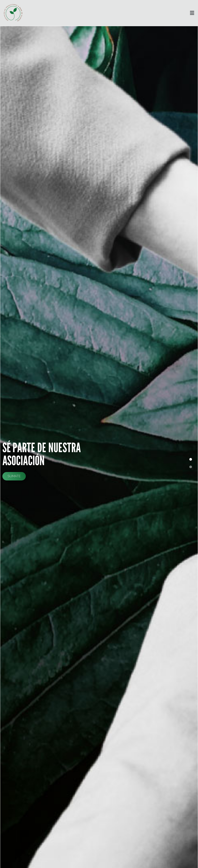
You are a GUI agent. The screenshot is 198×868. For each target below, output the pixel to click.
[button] (192, 13)
